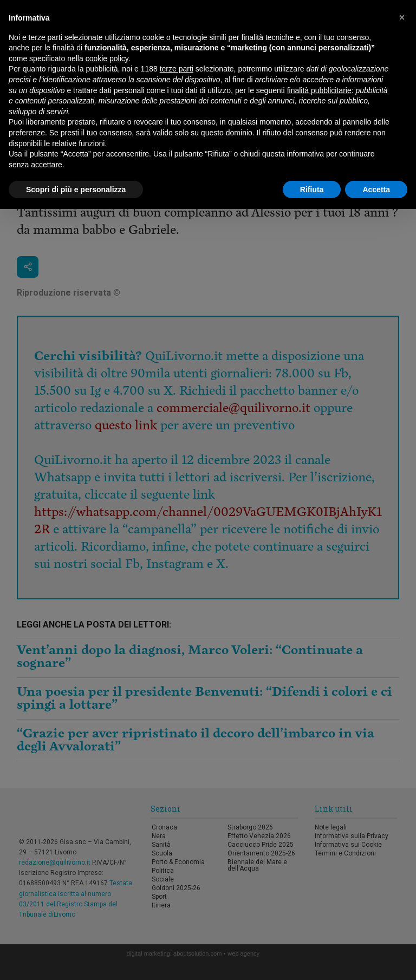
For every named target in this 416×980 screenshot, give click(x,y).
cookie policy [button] (107, 58)
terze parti (177, 69)
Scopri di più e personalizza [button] (76, 190)
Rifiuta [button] (312, 190)
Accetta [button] (376, 190)
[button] (402, 17)
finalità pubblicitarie (319, 90)
